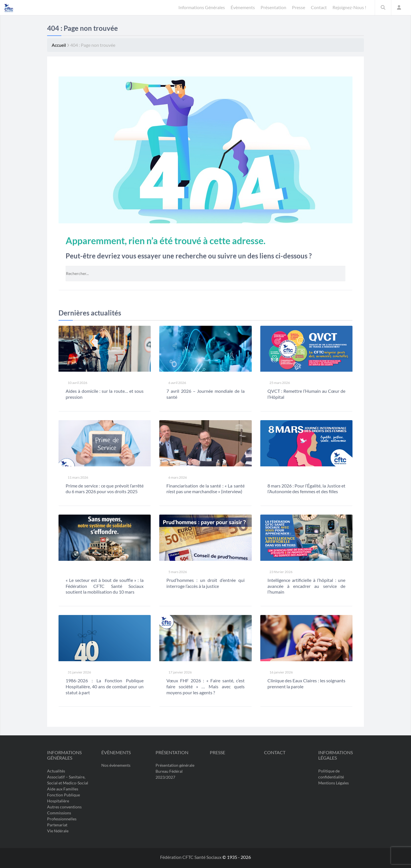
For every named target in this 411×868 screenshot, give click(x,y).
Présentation (172, 752)
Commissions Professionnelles (62, 816)
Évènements (116, 752)
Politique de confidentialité (331, 774)
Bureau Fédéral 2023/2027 (169, 774)
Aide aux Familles (63, 789)
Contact (275, 752)
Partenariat (57, 825)
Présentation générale (175, 765)
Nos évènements (116, 765)
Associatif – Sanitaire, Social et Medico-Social (68, 780)
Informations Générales (64, 755)
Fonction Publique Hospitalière (64, 798)
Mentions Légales (334, 783)
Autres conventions (64, 807)
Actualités (56, 771)
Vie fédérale (58, 831)
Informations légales (336, 755)
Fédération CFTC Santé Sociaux (191, 857)
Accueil (59, 45)
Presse (217, 752)
